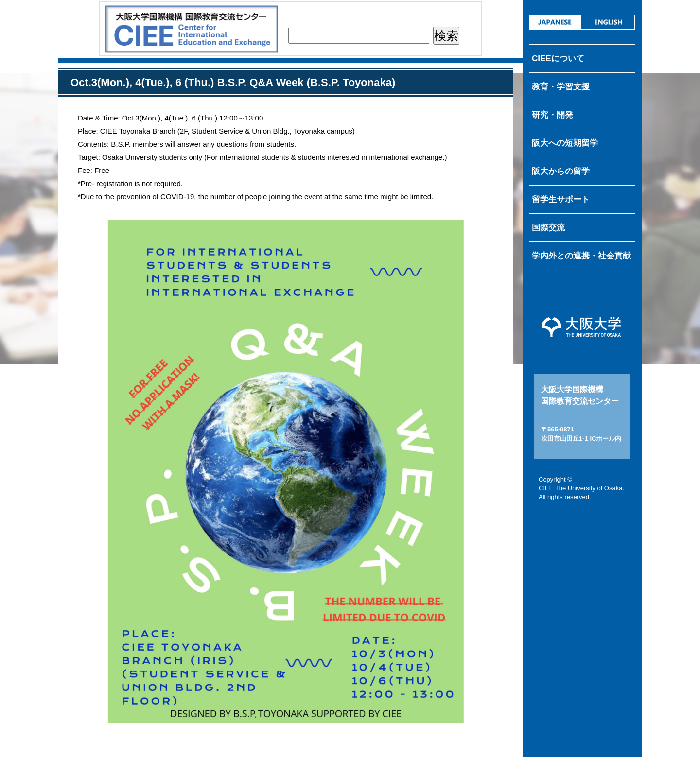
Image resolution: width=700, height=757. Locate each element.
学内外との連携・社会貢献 (581, 256)
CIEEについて (558, 59)
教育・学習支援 (561, 87)
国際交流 (548, 228)
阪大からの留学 (561, 171)
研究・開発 (552, 115)
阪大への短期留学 (565, 143)
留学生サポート (561, 199)
